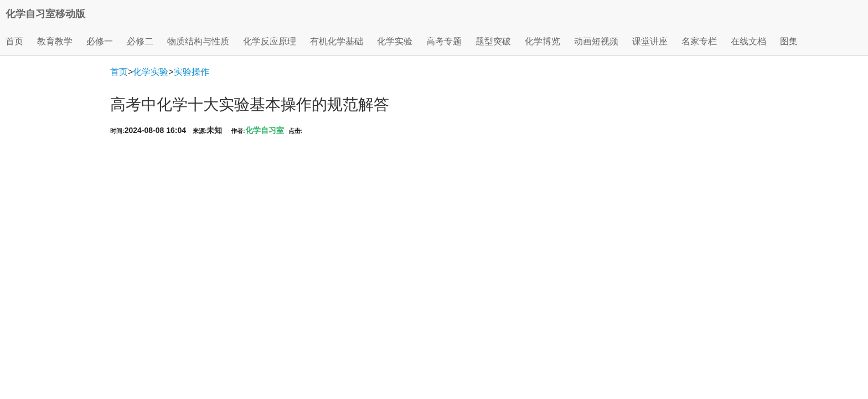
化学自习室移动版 (45, 14)
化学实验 (151, 72)
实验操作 (192, 72)
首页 (14, 41)
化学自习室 (265, 130)
